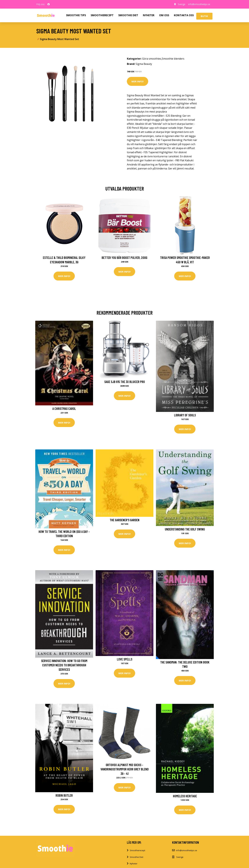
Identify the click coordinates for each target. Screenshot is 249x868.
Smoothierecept (137, 850)
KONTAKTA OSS (184, 15)
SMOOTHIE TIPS (76, 15)
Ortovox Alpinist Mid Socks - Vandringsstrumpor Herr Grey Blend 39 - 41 (125, 769)
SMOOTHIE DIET (128, 15)
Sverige (181, 4)
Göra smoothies (152, 59)
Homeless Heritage (185, 796)
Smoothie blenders (173, 59)
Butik (204, 16)
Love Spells (125, 659)
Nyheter (134, 864)
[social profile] (49, 4)
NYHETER (149, 15)
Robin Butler (64, 795)
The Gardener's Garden (125, 520)
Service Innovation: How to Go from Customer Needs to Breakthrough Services (64, 665)
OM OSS (164, 15)
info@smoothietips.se (199, 4)
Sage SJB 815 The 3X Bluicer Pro (125, 382)
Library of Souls (185, 415)
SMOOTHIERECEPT (102, 15)
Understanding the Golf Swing (185, 529)
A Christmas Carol (64, 408)
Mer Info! (138, 81)
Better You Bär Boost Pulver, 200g (124, 258)
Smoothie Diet (136, 857)
